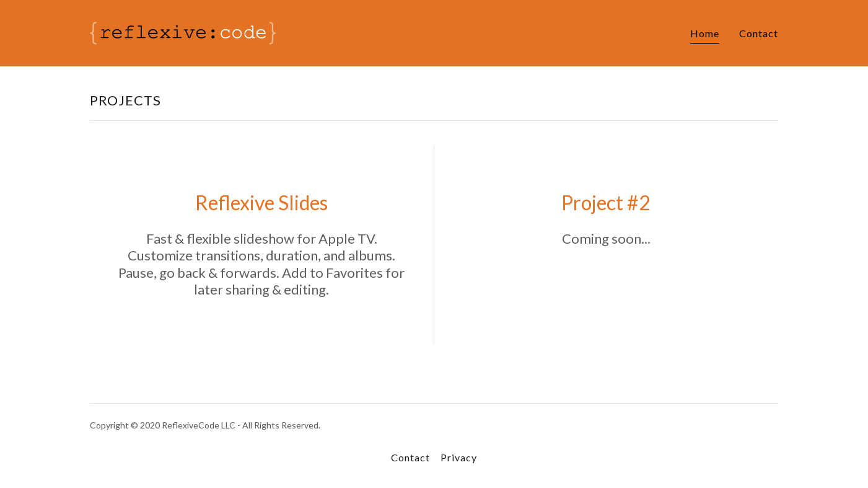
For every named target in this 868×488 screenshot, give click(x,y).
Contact (759, 33)
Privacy (459, 457)
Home (705, 33)
